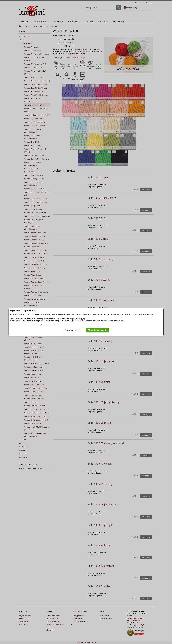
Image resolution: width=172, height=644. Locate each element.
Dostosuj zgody (72, 330)
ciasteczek (121, 321)
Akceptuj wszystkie (97, 330)
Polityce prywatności (48, 325)
